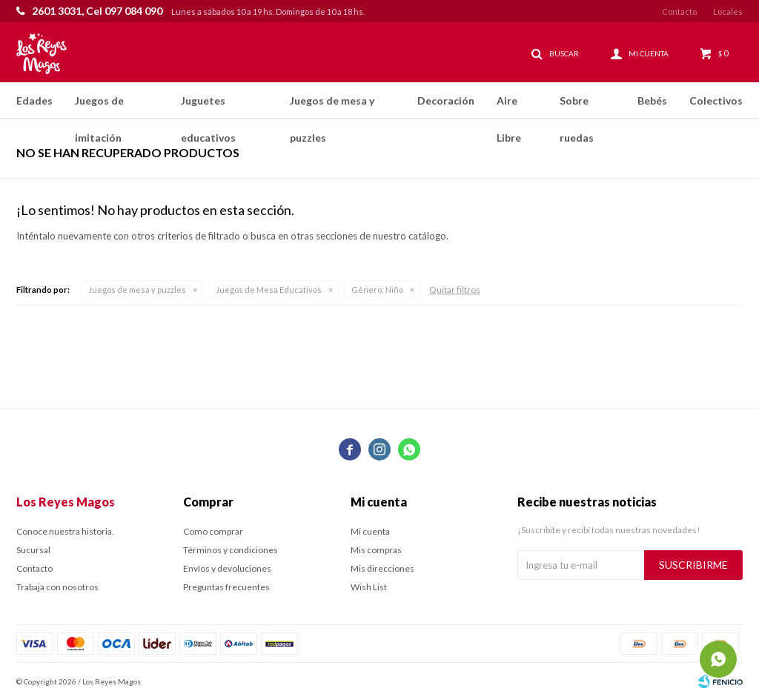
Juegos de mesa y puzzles (332, 107)
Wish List (369, 587)
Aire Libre (509, 107)
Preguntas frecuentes (226, 587)
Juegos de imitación (99, 107)
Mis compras (376, 550)
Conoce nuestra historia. (65, 531)
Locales (728, 11)
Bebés (652, 100)
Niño (377, 290)
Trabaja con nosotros (57, 587)
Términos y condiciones (231, 550)
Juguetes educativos (208, 107)
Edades (34, 100)
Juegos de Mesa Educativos (269, 290)
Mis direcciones (382, 568)
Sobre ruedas (577, 107)
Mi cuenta (370, 531)
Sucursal (33, 550)
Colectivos (716, 100)
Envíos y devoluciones (227, 568)
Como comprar (213, 531)
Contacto (679, 11)
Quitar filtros (455, 290)
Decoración (446, 100)
